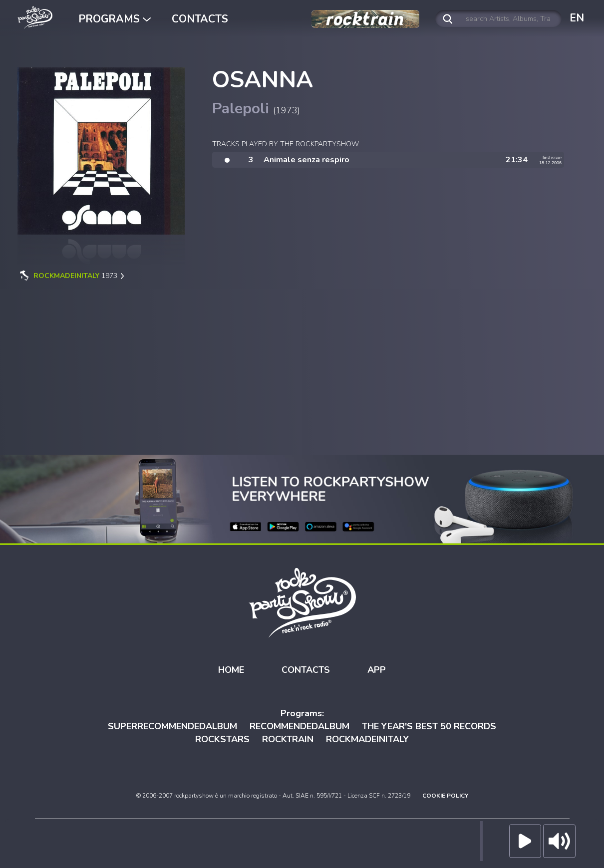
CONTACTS (200, 19)
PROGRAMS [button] (115, 19)
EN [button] (577, 18)
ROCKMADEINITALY (367, 739)
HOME (231, 670)
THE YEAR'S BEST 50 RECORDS (429, 726)
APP (377, 670)
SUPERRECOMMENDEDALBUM (172, 726)
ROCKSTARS (222, 739)
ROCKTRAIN (288, 739)
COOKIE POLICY (445, 796)
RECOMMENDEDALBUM (300, 726)
